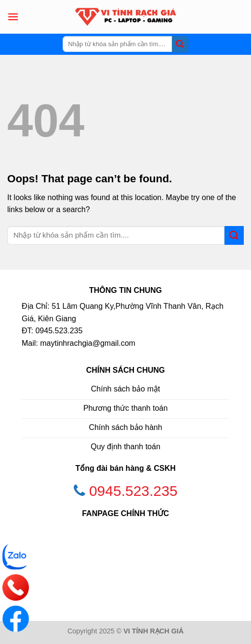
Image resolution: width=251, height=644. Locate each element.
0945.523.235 (133, 491)
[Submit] (180, 44)
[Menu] (13, 17)
